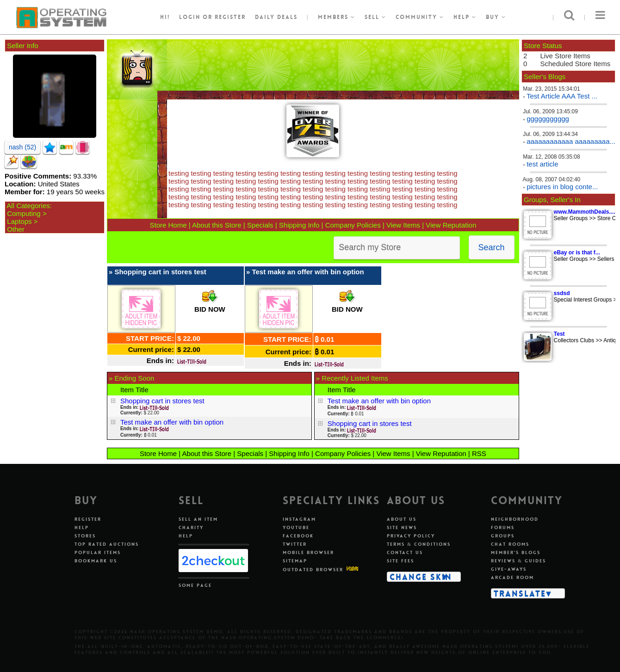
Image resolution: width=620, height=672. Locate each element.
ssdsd (562, 293)
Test (559, 334)
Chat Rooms (510, 544)
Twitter (295, 544)
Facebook (298, 536)
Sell (375, 17)
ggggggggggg (548, 119)
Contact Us (405, 552)
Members (337, 17)
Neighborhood (515, 519)
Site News (402, 527)
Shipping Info (299, 225)
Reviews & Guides (518, 561)
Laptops (19, 221)
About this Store (217, 225)
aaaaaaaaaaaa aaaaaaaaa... (571, 141)
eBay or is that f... (577, 253)
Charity (191, 527)
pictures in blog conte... (562, 187)
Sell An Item (198, 519)
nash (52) (22, 147)
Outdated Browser (313, 570)
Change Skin (421, 577)
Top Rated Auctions (107, 544)
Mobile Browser (308, 552)
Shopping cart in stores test (160, 272)
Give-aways (509, 569)
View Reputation (451, 225)
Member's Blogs (516, 552)
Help (465, 17)
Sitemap (295, 561)
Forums (503, 527)
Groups (503, 536)
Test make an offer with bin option (308, 272)
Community (420, 17)
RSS (479, 453)
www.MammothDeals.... (585, 212)
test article (542, 164)
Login (190, 17)
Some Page (195, 585)
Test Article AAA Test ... (562, 96)
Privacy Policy (411, 536)
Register (88, 519)
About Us (402, 519)
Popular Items (98, 552)
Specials (260, 225)
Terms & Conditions (419, 544)
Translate (520, 593)
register (230, 17)
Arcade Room (512, 577)
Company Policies (353, 225)
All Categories (28, 206)
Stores (85, 536)
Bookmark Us (96, 561)
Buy (496, 17)
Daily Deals (276, 17)
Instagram (299, 519)
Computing (24, 213)
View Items (403, 225)
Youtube (296, 527)
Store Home (168, 225)
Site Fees (400, 561)
